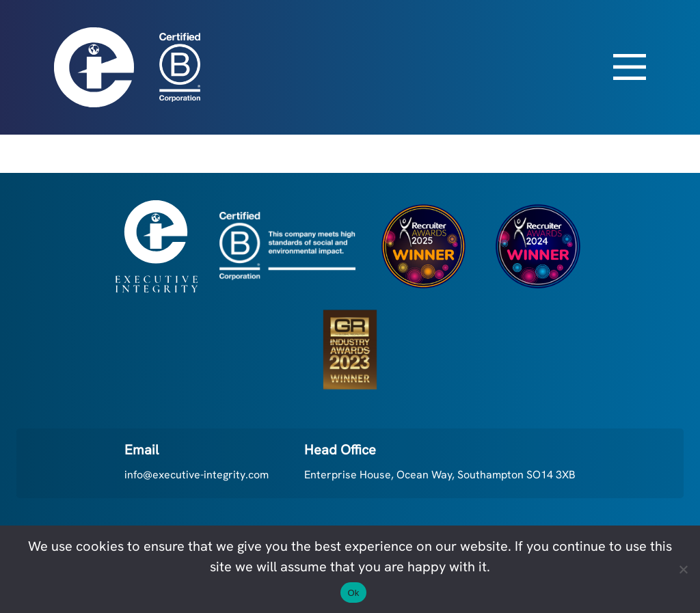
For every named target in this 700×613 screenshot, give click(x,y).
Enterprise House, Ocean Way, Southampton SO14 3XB (440, 475)
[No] (683, 569)
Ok (353, 593)
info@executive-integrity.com (197, 475)
